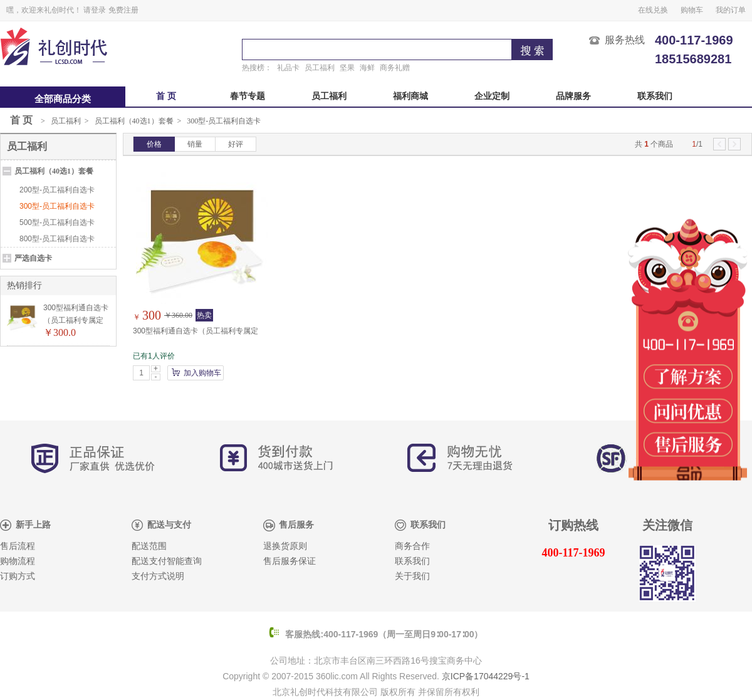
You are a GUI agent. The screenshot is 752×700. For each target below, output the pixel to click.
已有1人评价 (154, 356)
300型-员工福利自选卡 (224, 121)
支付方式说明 (158, 576)
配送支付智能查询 (167, 561)
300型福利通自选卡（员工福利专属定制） (76, 320)
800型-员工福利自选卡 (57, 239)
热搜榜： (257, 68)
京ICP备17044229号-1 (486, 676)
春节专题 (248, 96)
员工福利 (320, 68)
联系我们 (655, 96)
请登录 (95, 10)
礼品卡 (288, 68)
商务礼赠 (395, 68)
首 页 (166, 96)
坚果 (347, 68)
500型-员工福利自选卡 (57, 222)
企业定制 (492, 96)
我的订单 (731, 10)
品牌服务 (573, 96)
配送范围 (149, 546)
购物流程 (18, 561)
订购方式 (18, 576)
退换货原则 (285, 546)
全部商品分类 (63, 99)
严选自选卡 (33, 258)
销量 (195, 144)
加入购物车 (202, 373)
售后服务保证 (290, 561)
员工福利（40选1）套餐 (134, 121)
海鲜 (367, 68)
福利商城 (410, 96)
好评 (236, 144)
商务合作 (412, 546)
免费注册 (123, 10)
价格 (154, 144)
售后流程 (18, 546)
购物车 (692, 10)
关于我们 (412, 576)
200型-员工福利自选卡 (57, 190)
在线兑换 (653, 10)
